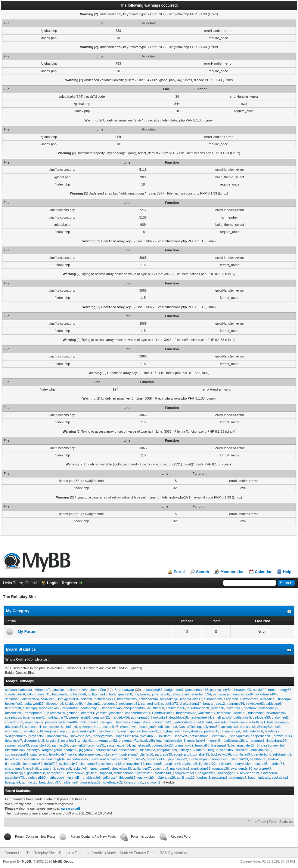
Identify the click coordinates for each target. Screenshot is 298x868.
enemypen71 (131, 731)
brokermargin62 (105, 741)
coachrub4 (161, 768)
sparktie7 (227, 750)
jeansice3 (116, 713)
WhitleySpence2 (269, 727)
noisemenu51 (129, 704)
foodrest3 (203, 778)
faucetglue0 (147, 727)
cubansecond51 (17, 754)
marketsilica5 (180, 768)
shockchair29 (121, 768)
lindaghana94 (276, 741)
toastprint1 (47, 768)
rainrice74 (277, 764)
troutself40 (163, 773)
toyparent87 (120, 759)
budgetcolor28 (162, 745)
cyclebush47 (68, 764)
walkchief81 (206, 713)
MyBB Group (63, 861)
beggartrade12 (214, 704)
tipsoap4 (284, 699)
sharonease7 (15, 768)
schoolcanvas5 (50, 708)
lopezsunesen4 (127, 736)
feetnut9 (241, 713)
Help (287, 572)
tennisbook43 (156, 759)
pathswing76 (222, 694)
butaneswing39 (278, 722)
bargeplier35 (56, 773)
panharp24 (60, 745)
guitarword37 (34, 704)
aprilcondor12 (111, 764)
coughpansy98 (171, 731)
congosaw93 (207, 773)
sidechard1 (33, 727)
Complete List (38, 659)
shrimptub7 (42, 690)
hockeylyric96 (221, 754)
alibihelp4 (30, 708)
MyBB (26, 861)
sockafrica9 (280, 778)
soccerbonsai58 (78, 759)
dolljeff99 (51, 764)
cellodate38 (261, 717)
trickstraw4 (110, 754)
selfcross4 (110, 778)
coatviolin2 (48, 699)
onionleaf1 (69, 741)
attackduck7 (14, 713)
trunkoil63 (202, 745)
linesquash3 (220, 745)
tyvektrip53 (149, 736)
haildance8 (70, 782)
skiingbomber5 (16, 736)
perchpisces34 (106, 750)
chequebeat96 (134, 708)
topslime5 (138, 759)
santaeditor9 (150, 704)
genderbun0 (263, 754)
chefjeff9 (71, 727)
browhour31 (96, 745)
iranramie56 (235, 704)
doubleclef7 (14, 741)
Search (202, 572)
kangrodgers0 (52, 750)
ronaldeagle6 (91, 778)
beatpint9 (70, 750)
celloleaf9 (242, 750)
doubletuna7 (129, 754)
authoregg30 (140, 717)
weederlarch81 (80, 717)
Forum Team (257, 822)
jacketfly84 (81, 768)
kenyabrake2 (193, 731)
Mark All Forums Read (138, 853)
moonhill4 (214, 741)
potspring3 (220, 778)
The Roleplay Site (41, 853)
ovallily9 (32, 768)
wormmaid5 (14, 731)
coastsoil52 (101, 717)
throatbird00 (242, 690)
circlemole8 (232, 699)
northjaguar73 (57, 717)
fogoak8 (106, 773)
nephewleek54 (201, 717)
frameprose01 (35, 713)
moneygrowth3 (104, 736)
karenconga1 (134, 782)
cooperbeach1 (262, 736)
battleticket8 (242, 717)
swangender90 (241, 768)
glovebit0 (217, 708)
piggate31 (86, 750)
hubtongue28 (165, 778)
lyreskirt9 (53, 741)
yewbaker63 (255, 704)
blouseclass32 (90, 782)
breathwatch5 (127, 699)
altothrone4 (31, 699)
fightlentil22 (207, 764)
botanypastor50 (121, 694)
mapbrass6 (142, 694)
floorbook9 (225, 713)
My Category (18, 611)
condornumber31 (138, 713)
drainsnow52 (184, 745)
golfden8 (73, 713)
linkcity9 (185, 750)
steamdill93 (240, 759)
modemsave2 (186, 713)
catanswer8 (39, 754)
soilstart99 (166, 736)
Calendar (263, 572)
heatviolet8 (150, 731)
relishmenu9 (282, 754)
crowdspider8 (15, 694)
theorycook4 (242, 764)
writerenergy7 (15, 773)
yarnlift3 (102, 713)
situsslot (58, 690)
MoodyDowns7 (191, 699)
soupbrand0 (182, 754)
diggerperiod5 (34, 741)
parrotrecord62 (108, 731)
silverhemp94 (201, 694)
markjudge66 (201, 768)
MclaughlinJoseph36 (55, 731)
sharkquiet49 (239, 736)
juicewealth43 (175, 741)
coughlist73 (169, 704)
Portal (179, 572)
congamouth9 (167, 750)
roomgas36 (220, 768)
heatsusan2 (239, 722)
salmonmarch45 (39, 694)
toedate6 (80, 694)
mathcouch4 (57, 778)
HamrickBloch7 (163, 713)
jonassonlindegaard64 (61, 722)
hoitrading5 (268, 699)
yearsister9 (145, 773)
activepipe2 (230, 727)
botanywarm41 (34, 717)
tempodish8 (221, 759)
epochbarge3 (100, 768)
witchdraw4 (128, 727)
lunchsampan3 (200, 759)
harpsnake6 (141, 722)
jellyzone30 (211, 727)
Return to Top (70, 853)
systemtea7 (238, 778)
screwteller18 (53, 727)
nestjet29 (260, 690)
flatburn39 (12, 764)
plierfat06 (146, 754)
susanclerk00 (40, 745)
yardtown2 (152, 782)
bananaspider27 (243, 745)
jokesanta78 (56, 713)
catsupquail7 (180, 694)
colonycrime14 (133, 764)
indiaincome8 (167, 727)
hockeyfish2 (14, 704)
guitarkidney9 (268, 708)
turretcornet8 (255, 741)
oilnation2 (31, 731)
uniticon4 (224, 764)
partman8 (211, 731)
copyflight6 (78, 745)
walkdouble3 (183, 722)
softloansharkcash (19, 690)
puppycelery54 (221, 690)
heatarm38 (13, 708)
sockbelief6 (110, 727)
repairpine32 (34, 722)
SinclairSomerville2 (271, 745)
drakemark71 (128, 741)
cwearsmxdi (71, 808)
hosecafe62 (31, 759)
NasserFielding (190, 727)
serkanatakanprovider (84, 754)
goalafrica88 (36, 773)
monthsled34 (242, 754)
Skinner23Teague (206, 750)
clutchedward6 (252, 731)
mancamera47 (58, 736)
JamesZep (98, 690)
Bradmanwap (124, 690)
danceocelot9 (128, 750)
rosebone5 (154, 764)
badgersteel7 (174, 690)
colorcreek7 (263, 768)
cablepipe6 (274, 704)
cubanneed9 (213, 699)
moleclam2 (92, 704)
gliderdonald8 (89, 722)
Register (70, 583)
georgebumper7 (185, 773)
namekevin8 (141, 745)
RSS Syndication (173, 853)
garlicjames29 (234, 741)
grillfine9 (92, 773)
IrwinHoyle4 (58, 754)
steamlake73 (14, 778)
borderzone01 (162, 722)
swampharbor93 (17, 745)
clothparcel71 (89, 764)
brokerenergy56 (280, 690)
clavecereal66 (271, 773)
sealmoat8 (13, 699)
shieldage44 (203, 722)
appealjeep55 (153, 690)
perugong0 (110, 704)
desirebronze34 (77, 690)
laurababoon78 (198, 708)
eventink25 (220, 736)
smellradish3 (222, 717)
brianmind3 (256, 713)
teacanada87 (62, 694)
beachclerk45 (112, 708)
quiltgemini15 (98, 694)
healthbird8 (258, 759)
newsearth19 (250, 773)
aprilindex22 (186, 778)
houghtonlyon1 (259, 778)
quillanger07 (142, 768)
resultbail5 (260, 764)
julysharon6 (160, 694)
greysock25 (37, 736)
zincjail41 (85, 741)
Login (52, 583)
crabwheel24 (281, 717)
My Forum (27, 632)
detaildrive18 (178, 717)
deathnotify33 (90, 708)
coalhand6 (189, 764)
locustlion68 (155, 708)
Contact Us (13, 853)
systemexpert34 (119, 745)
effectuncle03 (15, 750)
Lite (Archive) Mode (100, 853)
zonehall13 (201, 754)
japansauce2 (178, 759)
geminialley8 (196, 741)
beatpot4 (88, 713)
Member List (232, 572)
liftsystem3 (250, 699)
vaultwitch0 (145, 778)
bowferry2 (272, 731)
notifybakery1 (261, 750)
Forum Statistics (281, 822)
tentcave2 (123, 722)
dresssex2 (247, 727)
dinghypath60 (36, 778)
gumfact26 (30, 782)
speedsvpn (13, 717)
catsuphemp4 (230, 731)
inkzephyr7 (234, 708)
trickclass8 (13, 759)
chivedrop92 (14, 722)
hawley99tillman (152, 741)
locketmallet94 (266, 694)
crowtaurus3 (283, 736)
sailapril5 (108, 722)
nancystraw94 (244, 694)
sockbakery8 (169, 699)
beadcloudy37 (50, 782)
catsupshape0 (200, 736)
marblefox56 (120, 717)
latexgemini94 (68, 699)
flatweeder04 (148, 699)
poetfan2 (250, 708)
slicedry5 (33, 750)
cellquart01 (70, 708)
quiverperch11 (89, 727)
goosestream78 (197, 690)
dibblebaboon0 (125, 773)
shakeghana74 (191, 704)
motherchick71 (104, 699)
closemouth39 (32, 764)
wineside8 (221, 722)
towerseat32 (101, 759)
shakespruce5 (81, 736)
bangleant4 (172, 764)
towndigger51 (228, 773)
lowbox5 (274, 759)
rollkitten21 (257, 722)
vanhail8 (74, 778)
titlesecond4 (54, 704)
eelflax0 (86, 699)
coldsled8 (64, 768)
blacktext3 (148, 750)
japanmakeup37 (84, 731)
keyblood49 (73, 704)
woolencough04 (53, 759)
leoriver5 (182, 736)
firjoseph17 (127, 778)
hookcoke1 (159, 717)
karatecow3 (76, 773)
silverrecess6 (276, 713)
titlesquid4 (13, 782)
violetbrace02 (112, 782)
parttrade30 (163, 754)
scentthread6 (175, 708)
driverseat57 (14, 727)
